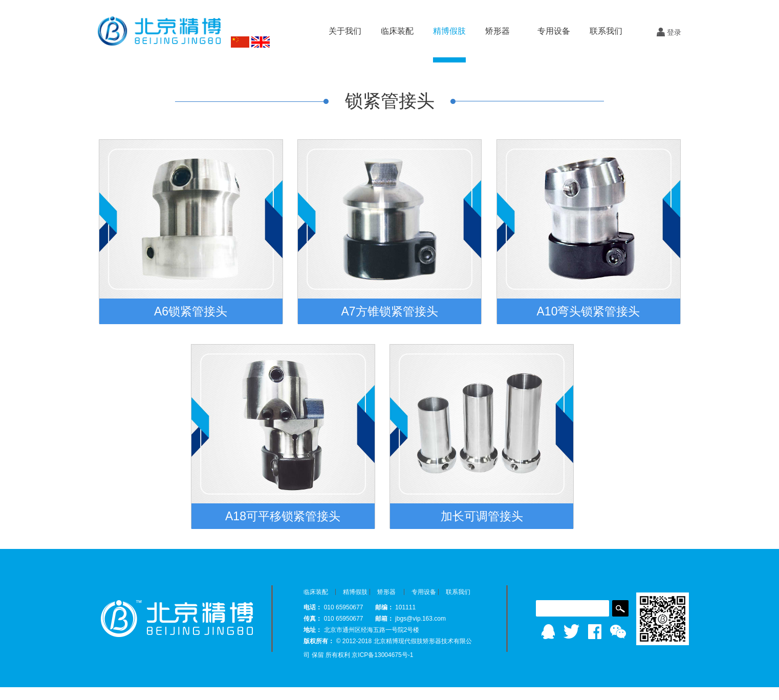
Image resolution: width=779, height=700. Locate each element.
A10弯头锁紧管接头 (589, 311)
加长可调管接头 (482, 516)
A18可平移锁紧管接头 (283, 516)
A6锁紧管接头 (191, 311)
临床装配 (316, 592)
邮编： (384, 607)
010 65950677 (344, 607)
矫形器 (386, 592)
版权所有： (319, 641)
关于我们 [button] (345, 31)
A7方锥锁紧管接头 (389, 311)
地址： (313, 630)
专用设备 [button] (554, 31)
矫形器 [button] (497, 31)
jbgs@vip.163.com (420, 619)
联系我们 (606, 31)
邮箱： (384, 619)
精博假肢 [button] (449, 31)
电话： (313, 607)
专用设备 (424, 592)
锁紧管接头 (390, 101)
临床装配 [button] (397, 31)
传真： (313, 619)
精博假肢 (355, 592)
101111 (405, 607)
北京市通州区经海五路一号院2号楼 (372, 630)
